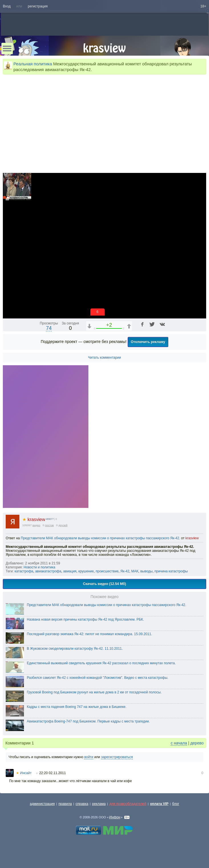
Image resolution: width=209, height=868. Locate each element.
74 (49, 328)
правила (65, 804)
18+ (203, 6)
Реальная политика (33, 64)
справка (82, 804)
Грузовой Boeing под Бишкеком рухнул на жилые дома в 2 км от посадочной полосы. (94, 692)
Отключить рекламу (148, 342)
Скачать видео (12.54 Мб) (104, 584)
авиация (70, 571)
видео (36, 525)
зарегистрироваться (117, 757)
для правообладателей (128, 804)
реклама (99, 804)
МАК (135, 571)
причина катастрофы (171, 571)
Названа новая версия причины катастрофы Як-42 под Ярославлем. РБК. (85, 619)
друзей (63, 525)
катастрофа (24, 571)
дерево (197, 743)
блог (176, 804)
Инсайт (24, 773)
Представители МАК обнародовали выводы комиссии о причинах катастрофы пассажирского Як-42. (101, 538)
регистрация (38, 6)
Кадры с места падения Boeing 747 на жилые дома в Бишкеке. (77, 707)
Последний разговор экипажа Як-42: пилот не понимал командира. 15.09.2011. (89, 634)
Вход (7, 6)
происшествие (107, 571)
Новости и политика (39, 567)
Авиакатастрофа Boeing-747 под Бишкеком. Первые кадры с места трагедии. (88, 721)
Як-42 (125, 571)
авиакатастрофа (48, 571)
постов (49, 525)
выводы (146, 571)
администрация (42, 804)
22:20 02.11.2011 (52, 773)
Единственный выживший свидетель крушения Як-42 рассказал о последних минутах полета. (101, 663)
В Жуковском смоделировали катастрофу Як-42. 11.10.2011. (75, 649)
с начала (179, 743)
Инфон (115, 817)
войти (89, 757)
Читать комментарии (105, 358)
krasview (34, 519)
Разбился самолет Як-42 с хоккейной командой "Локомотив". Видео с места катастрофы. (98, 678)
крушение (86, 571)
